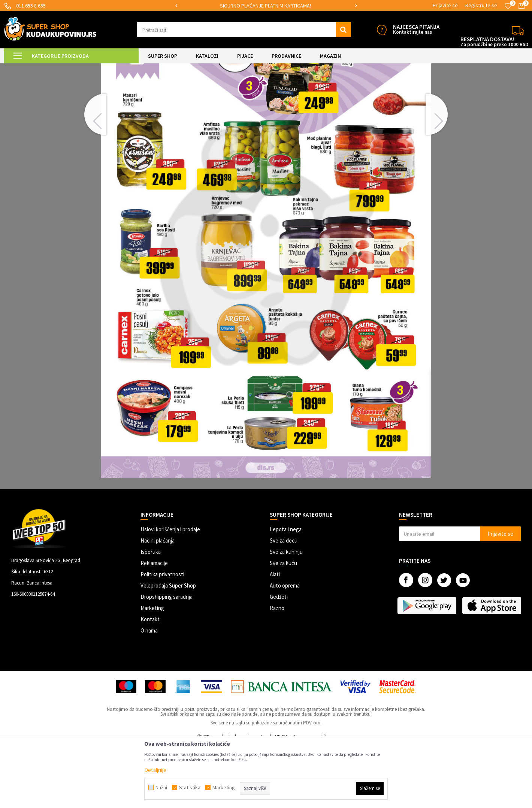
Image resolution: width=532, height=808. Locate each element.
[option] (266, 6)
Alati (275, 638)
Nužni (161, 787)
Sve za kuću (283, 626)
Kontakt (150, 683)
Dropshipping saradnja (167, 660)
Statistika (190, 787)
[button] (244, 30)
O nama (149, 694)
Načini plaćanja (158, 604)
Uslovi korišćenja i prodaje (170, 593)
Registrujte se (481, 5)
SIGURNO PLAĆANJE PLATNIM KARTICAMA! (265, 6)
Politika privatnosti (162, 638)
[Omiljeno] (508, 6)
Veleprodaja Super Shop (168, 649)
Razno (277, 671)
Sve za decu (284, 604)
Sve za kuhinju (286, 615)
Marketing (152, 671)
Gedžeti (279, 660)
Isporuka (151, 615)
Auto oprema (285, 649)
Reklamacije (154, 626)
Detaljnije (155, 770)
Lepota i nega (286, 593)
